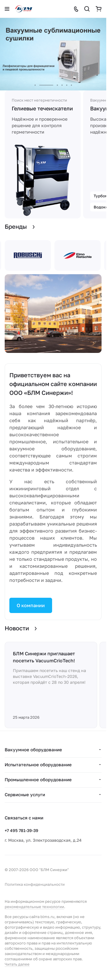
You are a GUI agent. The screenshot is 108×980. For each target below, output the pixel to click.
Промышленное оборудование (38, 779)
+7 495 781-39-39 (22, 830)
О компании (31, 605)
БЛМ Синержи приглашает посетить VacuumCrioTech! (44, 657)
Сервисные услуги (25, 794)
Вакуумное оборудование (33, 750)
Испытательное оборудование (38, 765)
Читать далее (17, 964)
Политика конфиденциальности (35, 884)
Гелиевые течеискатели (42, 108)
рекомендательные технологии (34, 907)
